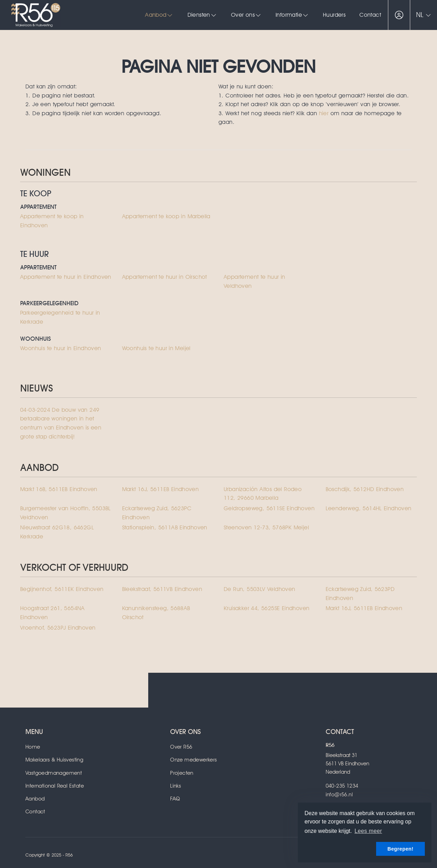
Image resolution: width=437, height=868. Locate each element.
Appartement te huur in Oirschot (165, 277)
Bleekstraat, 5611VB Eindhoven (162, 589)
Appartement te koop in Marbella (166, 216)
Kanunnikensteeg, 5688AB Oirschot (156, 613)
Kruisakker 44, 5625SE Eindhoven (267, 608)
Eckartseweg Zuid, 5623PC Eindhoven (157, 513)
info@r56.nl (339, 795)
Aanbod (159, 15)
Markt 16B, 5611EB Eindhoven (59, 489)
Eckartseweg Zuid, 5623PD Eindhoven (360, 594)
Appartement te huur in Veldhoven (255, 281)
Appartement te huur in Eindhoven (66, 277)
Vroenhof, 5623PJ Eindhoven (58, 628)
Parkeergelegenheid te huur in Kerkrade (60, 317)
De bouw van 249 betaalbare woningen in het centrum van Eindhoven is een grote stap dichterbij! (61, 423)
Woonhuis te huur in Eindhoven (61, 348)
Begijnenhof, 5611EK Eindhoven (62, 589)
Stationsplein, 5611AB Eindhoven (165, 527)
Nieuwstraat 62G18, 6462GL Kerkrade (57, 532)
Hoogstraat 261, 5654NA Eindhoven (53, 613)
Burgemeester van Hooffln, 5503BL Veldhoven (66, 513)
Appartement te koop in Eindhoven (52, 221)
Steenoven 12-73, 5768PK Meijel (266, 527)
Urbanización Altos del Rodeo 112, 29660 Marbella (263, 494)
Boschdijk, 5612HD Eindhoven (365, 489)
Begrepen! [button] (400, 849)
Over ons (246, 15)
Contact (370, 15)
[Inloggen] (399, 15)
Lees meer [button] (368, 831)
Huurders (334, 15)
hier (324, 113)
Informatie (292, 15)
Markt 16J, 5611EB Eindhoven (161, 489)
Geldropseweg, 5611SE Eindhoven (269, 508)
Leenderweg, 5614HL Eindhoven (369, 508)
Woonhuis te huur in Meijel (156, 348)
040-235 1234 (342, 786)
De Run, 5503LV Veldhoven (260, 589)
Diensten (202, 15)
